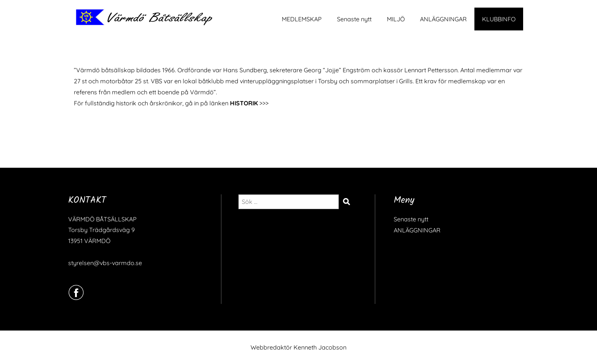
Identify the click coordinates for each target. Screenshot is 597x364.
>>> (249, 103)
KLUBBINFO (499, 19)
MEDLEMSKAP (302, 19)
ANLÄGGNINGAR (443, 19)
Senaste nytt (354, 19)
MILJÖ (396, 19)
